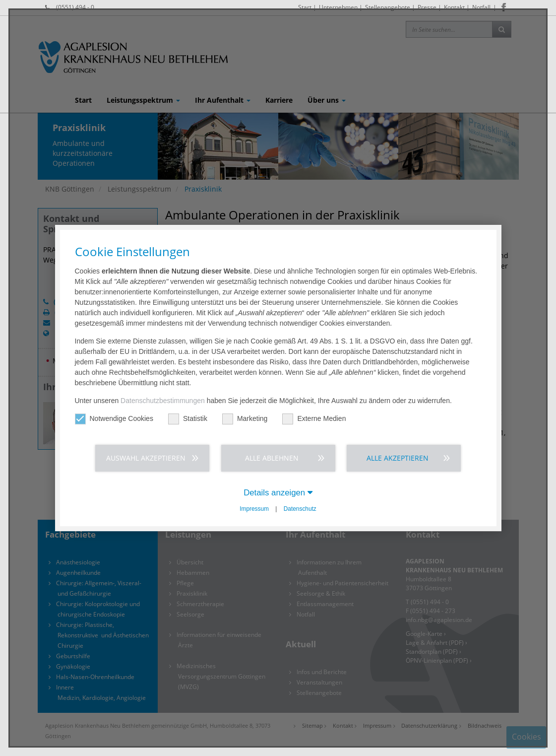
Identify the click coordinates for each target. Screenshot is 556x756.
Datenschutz (300, 509)
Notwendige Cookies (114, 419)
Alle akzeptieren (398, 458)
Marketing (245, 419)
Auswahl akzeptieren (146, 458)
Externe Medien (314, 419)
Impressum (254, 509)
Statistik (188, 419)
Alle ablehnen (272, 458)
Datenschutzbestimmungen (163, 401)
